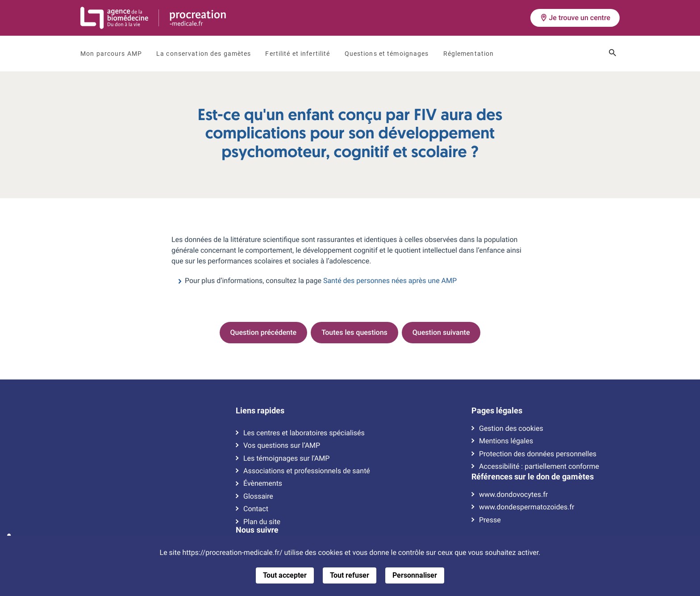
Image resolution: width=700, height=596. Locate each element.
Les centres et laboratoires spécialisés (304, 433)
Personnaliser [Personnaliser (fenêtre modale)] (415, 575)
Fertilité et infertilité (298, 54)
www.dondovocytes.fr (513, 495)
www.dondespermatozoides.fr (527, 507)
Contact (256, 509)
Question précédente (264, 332)
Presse (490, 520)
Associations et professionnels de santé (307, 471)
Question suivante (441, 332)
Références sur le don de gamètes (533, 477)
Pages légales (497, 411)
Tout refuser (350, 575)
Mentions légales (506, 441)
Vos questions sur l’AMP (282, 446)
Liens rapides (260, 411)
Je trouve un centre (575, 18)
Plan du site (262, 522)
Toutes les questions (354, 332)
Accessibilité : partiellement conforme (539, 467)
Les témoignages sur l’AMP (286, 458)
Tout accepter (285, 575)
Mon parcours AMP (111, 54)
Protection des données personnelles (538, 454)
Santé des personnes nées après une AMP (390, 281)
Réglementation (469, 54)
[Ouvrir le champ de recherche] (612, 54)
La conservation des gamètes (204, 54)
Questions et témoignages (387, 54)
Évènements (263, 483)
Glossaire (258, 496)
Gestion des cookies (511, 429)
